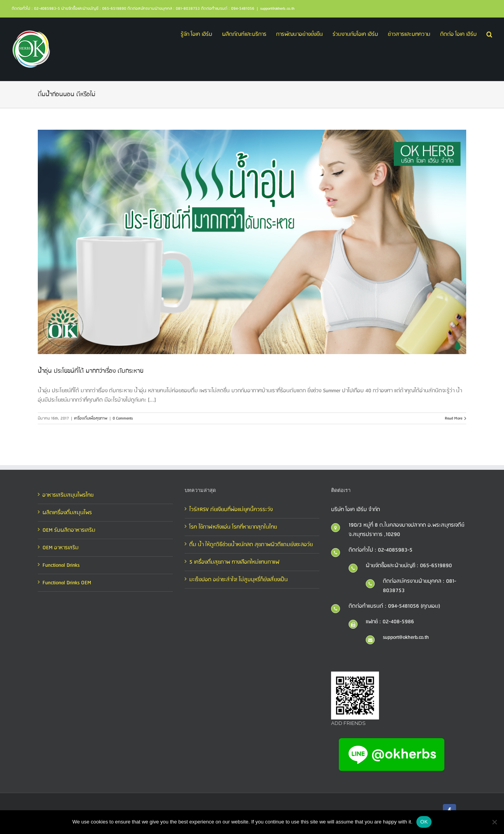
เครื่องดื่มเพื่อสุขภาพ (91, 418)
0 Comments (123, 418)
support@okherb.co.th (277, 9)
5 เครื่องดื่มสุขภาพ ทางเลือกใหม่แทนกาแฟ (234, 562)
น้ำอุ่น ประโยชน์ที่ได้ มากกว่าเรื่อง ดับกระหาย (91, 371)
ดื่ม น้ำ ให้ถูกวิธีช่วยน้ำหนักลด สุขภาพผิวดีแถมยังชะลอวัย (251, 545)
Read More (454, 418)
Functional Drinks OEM (67, 583)
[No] (494, 822)
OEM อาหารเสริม (61, 548)
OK (424, 822)
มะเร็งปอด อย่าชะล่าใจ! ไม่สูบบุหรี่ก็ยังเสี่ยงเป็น (239, 580)
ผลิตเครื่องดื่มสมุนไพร (67, 513)
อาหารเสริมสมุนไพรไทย (68, 495)
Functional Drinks (61, 565)
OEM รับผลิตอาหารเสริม (69, 530)
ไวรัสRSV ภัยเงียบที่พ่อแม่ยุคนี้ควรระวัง (231, 510)
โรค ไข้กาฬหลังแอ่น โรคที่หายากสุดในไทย (233, 527)
